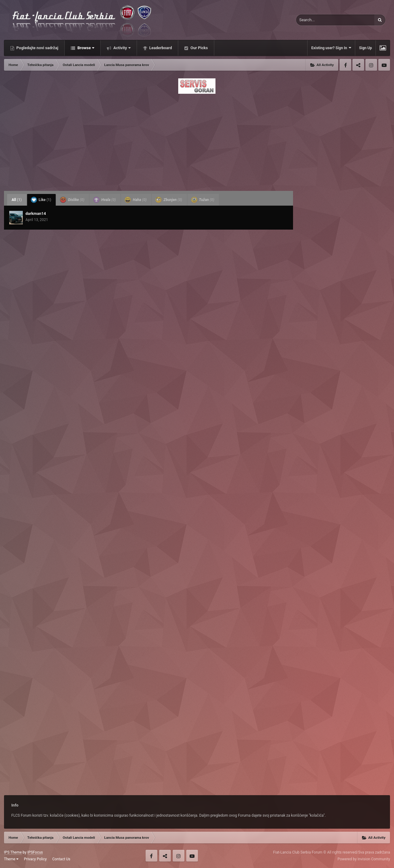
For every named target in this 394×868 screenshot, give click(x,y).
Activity (121, 48)
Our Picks (199, 48)
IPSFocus (35, 852)
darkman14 (36, 213)
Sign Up (365, 48)
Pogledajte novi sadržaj (37, 48)
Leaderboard (160, 48)
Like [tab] (41, 200)
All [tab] (17, 200)
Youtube (384, 65)
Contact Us (61, 859)
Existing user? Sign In (331, 48)
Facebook (345, 65)
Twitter (358, 65)
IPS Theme (13, 852)
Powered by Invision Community (364, 859)
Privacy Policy (35, 859)
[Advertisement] (197, 140)
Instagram (371, 65)
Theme (11, 859)
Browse (85, 48)
